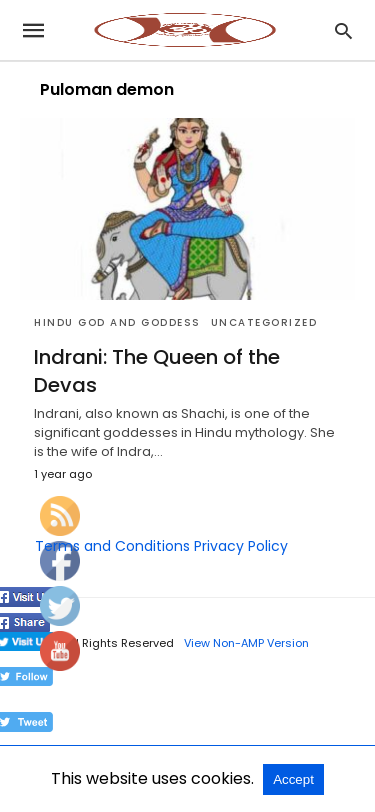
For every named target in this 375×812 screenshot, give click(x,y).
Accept (293, 779)
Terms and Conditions (112, 546)
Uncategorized (264, 322)
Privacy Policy (241, 546)
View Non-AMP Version (246, 643)
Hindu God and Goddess (117, 322)
